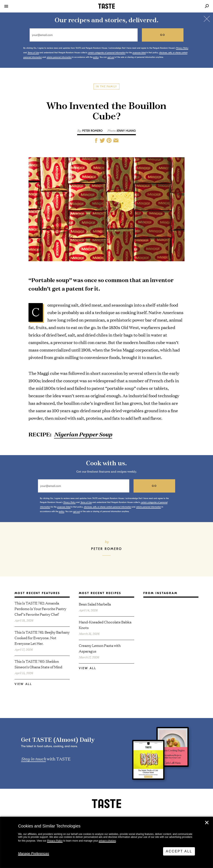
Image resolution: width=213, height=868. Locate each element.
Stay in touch (33, 759)
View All (23, 684)
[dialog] (106, 842)
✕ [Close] (207, 823)
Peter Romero (92, 131)
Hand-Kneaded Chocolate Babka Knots (105, 625)
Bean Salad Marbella (95, 604)
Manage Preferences (34, 854)
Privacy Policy (55, 841)
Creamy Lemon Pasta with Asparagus (100, 648)
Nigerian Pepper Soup (83, 434)
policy (96, 57)
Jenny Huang (126, 131)
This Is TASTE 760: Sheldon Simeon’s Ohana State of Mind (38, 664)
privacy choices (107, 841)
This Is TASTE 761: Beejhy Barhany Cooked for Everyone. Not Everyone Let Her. (42, 638)
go (163, 35)
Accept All (179, 851)
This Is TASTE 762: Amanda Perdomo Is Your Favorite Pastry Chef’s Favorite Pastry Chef (40, 609)
